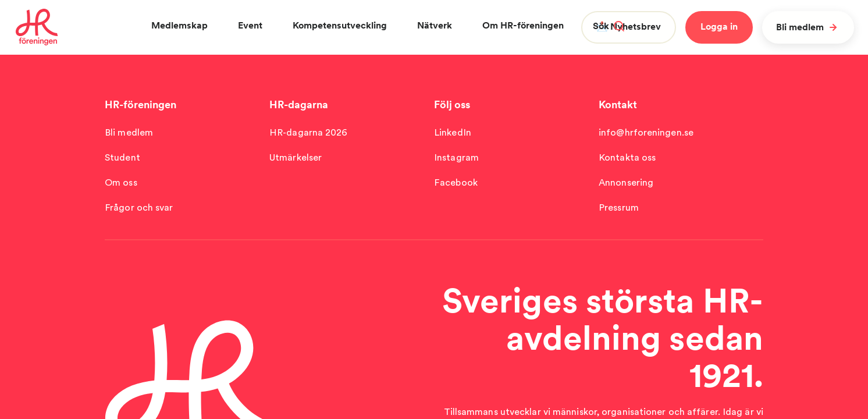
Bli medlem (808, 27)
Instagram (456, 157)
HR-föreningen (140, 104)
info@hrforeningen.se (646, 132)
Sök (609, 26)
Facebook (456, 182)
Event (250, 25)
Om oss (121, 182)
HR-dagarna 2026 (309, 132)
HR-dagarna (299, 104)
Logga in (719, 26)
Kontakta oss (627, 157)
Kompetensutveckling (340, 25)
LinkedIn (453, 132)
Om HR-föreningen (523, 25)
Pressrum (619, 207)
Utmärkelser (296, 157)
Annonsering (626, 182)
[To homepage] (37, 27)
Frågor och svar (139, 207)
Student (122, 157)
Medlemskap (179, 25)
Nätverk (435, 25)
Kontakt (618, 104)
